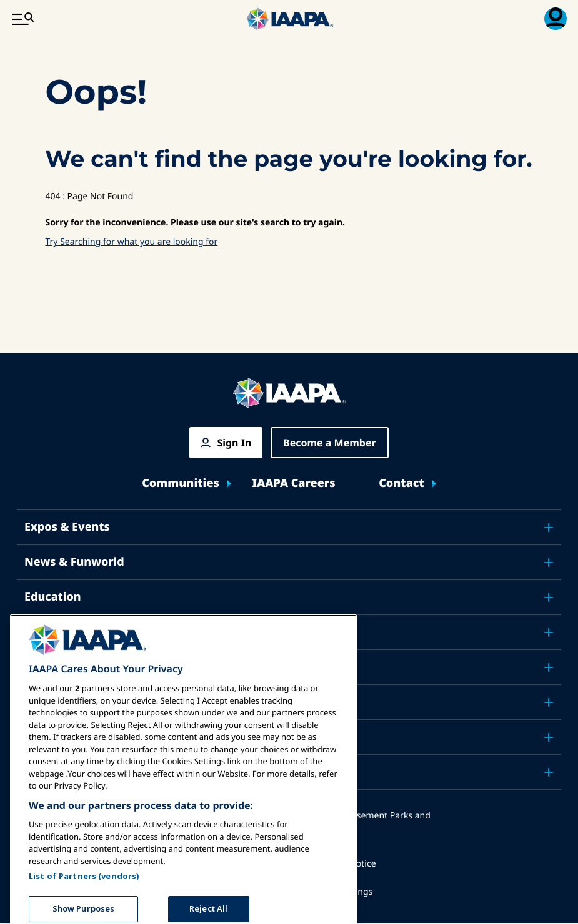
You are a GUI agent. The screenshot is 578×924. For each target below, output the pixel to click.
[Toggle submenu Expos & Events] (549, 528)
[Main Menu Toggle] (22, 19)
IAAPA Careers (293, 484)
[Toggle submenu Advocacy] (549, 667)
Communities (181, 484)
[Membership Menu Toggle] (556, 19)
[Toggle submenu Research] (549, 702)
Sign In (234, 443)
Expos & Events (67, 527)
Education (53, 597)
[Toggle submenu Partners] (549, 772)
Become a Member (330, 443)
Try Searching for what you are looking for (132, 242)
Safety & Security (73, 632)
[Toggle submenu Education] (549, 597)
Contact (401, 484)
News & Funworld (74, 562)
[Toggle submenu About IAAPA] (549, 737)
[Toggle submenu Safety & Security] (549, 632)
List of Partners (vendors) (84, 898)
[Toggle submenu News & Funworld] (549, 563)
